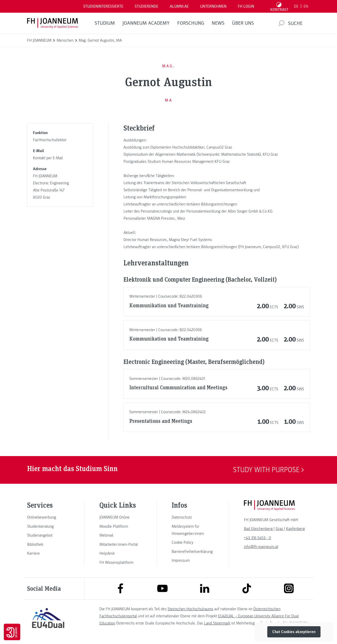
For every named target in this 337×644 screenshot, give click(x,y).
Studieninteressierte (103, 6)
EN (306, 6)
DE (296, 6)
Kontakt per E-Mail (48, 158)
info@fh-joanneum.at (261, 547)
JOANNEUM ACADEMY (146, 23)
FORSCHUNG (191, 23)
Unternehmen (213, 6)
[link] (48, 517)
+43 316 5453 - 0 (258, 538)
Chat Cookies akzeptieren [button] (294, 632)
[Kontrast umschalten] (279, 6)
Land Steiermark (217, 623)
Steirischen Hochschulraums (190, 609)
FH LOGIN (246, 6)
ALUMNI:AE (179, 6)
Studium (105, 23)
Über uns (243, 23)
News (218, 23)
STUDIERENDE (146, 6)
